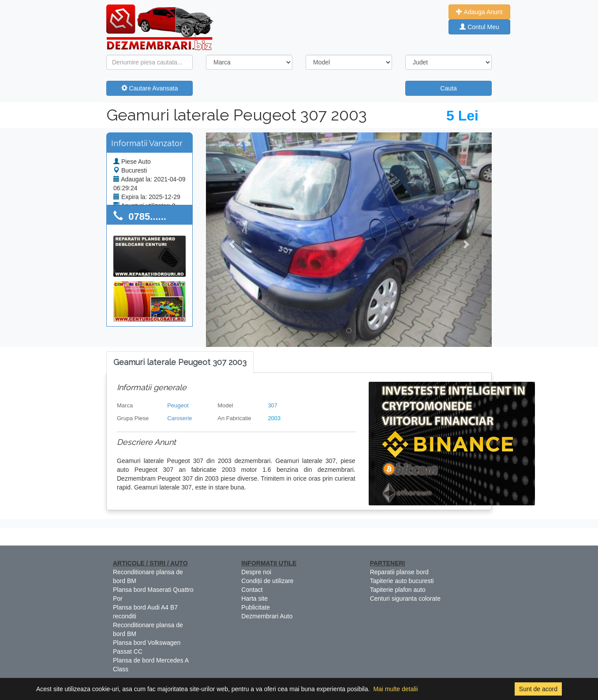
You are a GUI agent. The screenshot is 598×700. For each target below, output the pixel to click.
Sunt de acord (538, 689)
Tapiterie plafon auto (398, 590)
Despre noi (256, 572)
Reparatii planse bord (399, 572)
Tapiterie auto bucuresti (402, 581)
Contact (252, 590)
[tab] (180, 363)
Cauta (448, 88)
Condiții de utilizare (267, 581)
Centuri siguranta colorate (405, 598)
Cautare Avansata (150, 88)
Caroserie (179, 418)
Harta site (254, 598)
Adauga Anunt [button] (479, 12)
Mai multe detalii (395, 689)
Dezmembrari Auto (267, 616)
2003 (274, 418)
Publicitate (256, 607)
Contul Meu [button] (479, 27)
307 (273, 405)
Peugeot (178, 405)
